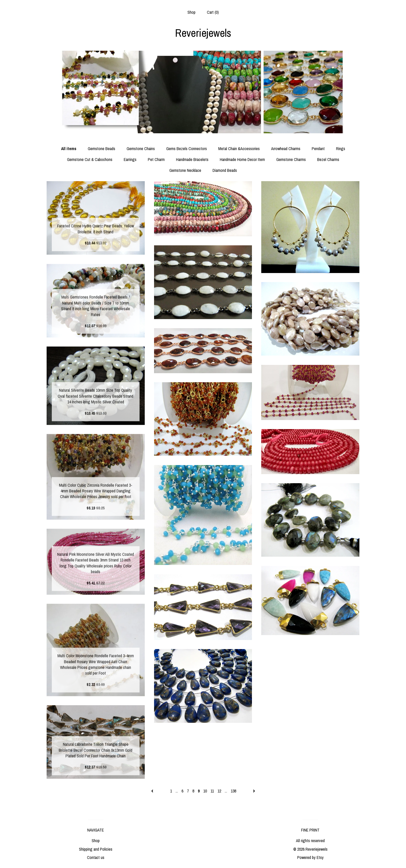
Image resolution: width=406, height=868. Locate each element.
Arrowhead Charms (286, 149)
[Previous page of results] (153, 791)
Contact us (96, 857)
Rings (341, 149)
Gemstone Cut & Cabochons (90, 159)
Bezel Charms (328, 159)
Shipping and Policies (96, 849)
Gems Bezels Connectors (187, 149)
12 (219, 791)
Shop (191, 12)
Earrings (130, 159)
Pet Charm (156, 159)
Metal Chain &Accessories (239, 149)
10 (205, 791)
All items (69, 149)
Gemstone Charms (291, 159)
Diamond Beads (225, 170)
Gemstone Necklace (185, 170)
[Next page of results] (254, 791)
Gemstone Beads (102, 149)
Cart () (213, 12)
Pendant (318, 149)
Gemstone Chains (141, 149)
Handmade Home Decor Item (242, 159)
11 (212, 791)
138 (233, 791)
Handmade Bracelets (192, 159)
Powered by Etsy (310, 857)
